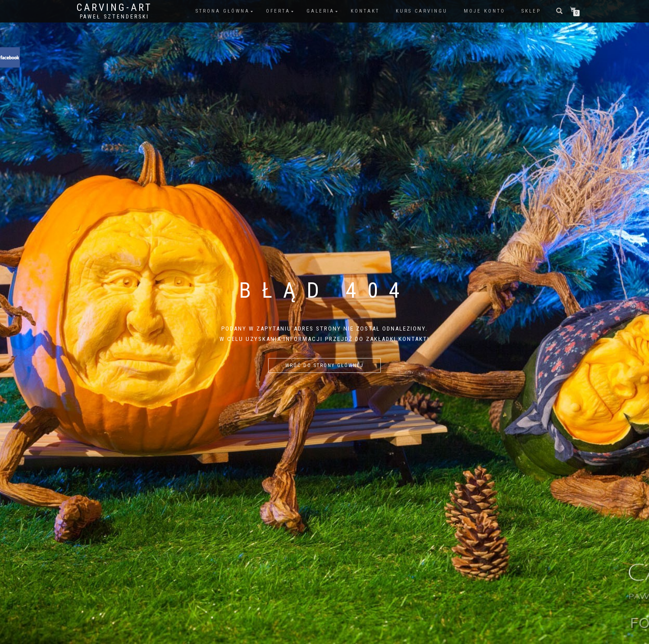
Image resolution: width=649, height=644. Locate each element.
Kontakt (365, 11)
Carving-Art (114, 8)
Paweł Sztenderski (114, 17)
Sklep (531, 11)
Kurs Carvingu (422, 11)
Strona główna (223, 11)
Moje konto (484, 11)
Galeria (320, 11)
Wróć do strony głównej (324, 365)
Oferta (278, 11)
